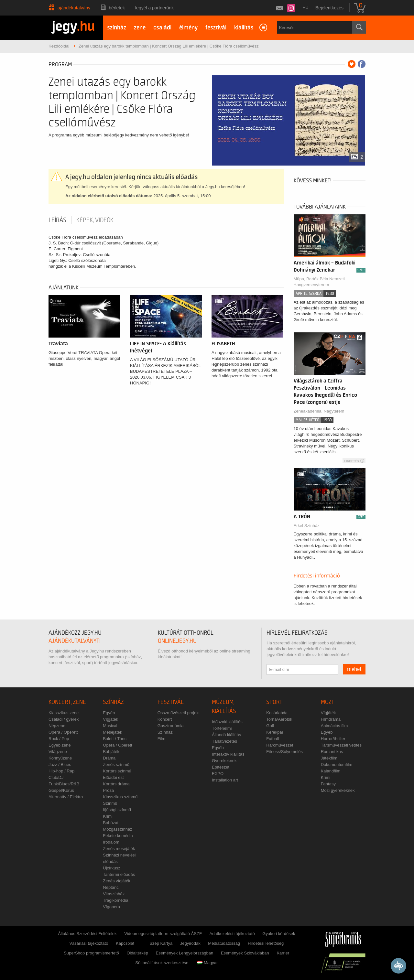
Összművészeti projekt (179, 713)
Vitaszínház (114, 894)
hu (305, 8)
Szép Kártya (161, 943)
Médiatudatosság (224, 943)
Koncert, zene (67, 702)
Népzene (57, 726)
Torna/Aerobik (279, 719)
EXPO (218, 774)
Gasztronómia (171, 726)
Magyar (207, 963)
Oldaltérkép (137, 953)
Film (162, 739)
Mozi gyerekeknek (338, 790)
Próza (108, 790)
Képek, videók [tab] (95, 220)
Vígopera (111, 907)
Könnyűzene (60, 758)
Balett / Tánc (115, 739)
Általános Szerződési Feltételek (87, 934)
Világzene (58, 752)
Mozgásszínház (117, 829)
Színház (113, 702)
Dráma (109, 758)
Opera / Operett (63, 732)
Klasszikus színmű (120, 797)
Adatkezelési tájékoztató (232, 934)
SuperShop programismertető (91, 953)
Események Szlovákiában (245, 953)
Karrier (283, 953)
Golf (270, 726)
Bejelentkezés (329, 8)
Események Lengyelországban (185, 953)
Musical (110, 726)
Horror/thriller (333, 739)
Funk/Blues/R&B (64, 784)
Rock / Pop (59, 739)
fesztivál (216, 28)
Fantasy (328, 784)
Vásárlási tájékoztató (89, 943)
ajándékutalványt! (75, 641)
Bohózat (111, 823)
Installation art (225, 780)
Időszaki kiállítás (227, 722)
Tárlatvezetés (224, 741)
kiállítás (244, 28)
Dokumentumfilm (337, 765)
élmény (188, 28)
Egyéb (109, 713)
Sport (274, 702)
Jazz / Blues (60, 765)
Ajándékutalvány (74, 8)
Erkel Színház (307, 526)
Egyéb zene (60, 745)
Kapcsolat (125, 943)
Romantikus (332, 752)
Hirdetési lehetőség (266, 943)
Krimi (108, 816)
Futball (272, 739)
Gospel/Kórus (61, 790)
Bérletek (117, 8)
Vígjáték (110, 719)
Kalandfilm (331, 771)
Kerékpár (275, 732)
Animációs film (334, 726)
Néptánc (111, 887)
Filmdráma (331, 719)
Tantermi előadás (119, 874)
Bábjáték (111, 752)
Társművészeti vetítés (341, 745)
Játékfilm (329, 758)
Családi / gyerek (64, 719)
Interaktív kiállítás (228, 754)
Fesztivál (171, 702)
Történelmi (222, 728)
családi (162, 28)
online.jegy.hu (177, 641)
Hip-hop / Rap (61, 771)
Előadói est (113, 777)
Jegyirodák (190, 943)
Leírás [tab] (57, 220)
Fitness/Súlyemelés (284, 752)
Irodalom (111, 842)
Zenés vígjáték (117, 881)
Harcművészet (280, 745)
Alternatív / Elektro (66, 797)
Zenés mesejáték (119, 849)
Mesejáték (112, 732)
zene (140, 28)
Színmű (110, 803)
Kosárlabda (277, 713)
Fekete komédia (118, 836)
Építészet (221, 767)
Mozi (327, 702)
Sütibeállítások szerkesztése (162, 963)
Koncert (165, 719)
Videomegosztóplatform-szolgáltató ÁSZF (163, 934)
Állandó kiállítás (226, 735)
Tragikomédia (115, 900)
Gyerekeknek (224, 761)
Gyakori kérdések (279, 934)
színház (117, 28)
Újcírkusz (111, 868)
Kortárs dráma (116, 784)
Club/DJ (56, 777)
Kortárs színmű (117, 771)
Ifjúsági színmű (117, 810)
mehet (354, 669)
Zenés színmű (116, 765)
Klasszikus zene (64, 713)
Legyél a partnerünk (154, 8)
